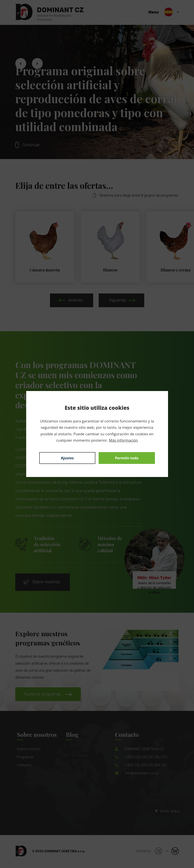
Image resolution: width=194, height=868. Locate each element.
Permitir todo (127, 458)
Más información (123, 440)
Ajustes (67, 458)
